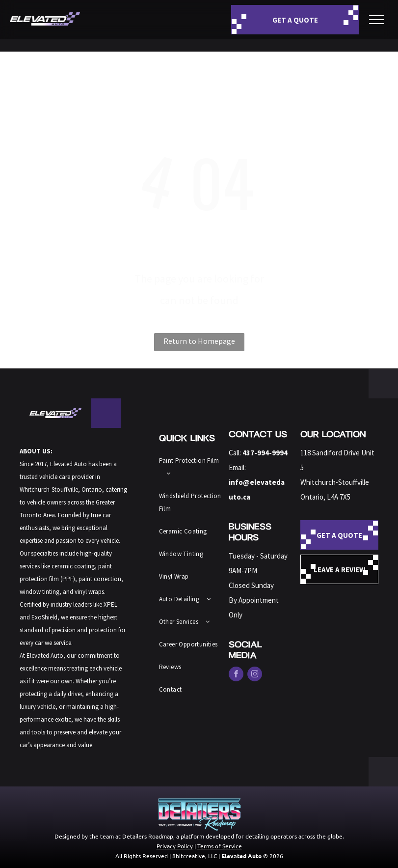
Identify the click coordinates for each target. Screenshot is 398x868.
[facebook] (236, 675)
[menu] (376, 20)
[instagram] (255, 675)
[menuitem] (192, 467)
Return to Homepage (199, 341)
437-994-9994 (265, 453)
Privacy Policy (175, 846)
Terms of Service (220, 846)
